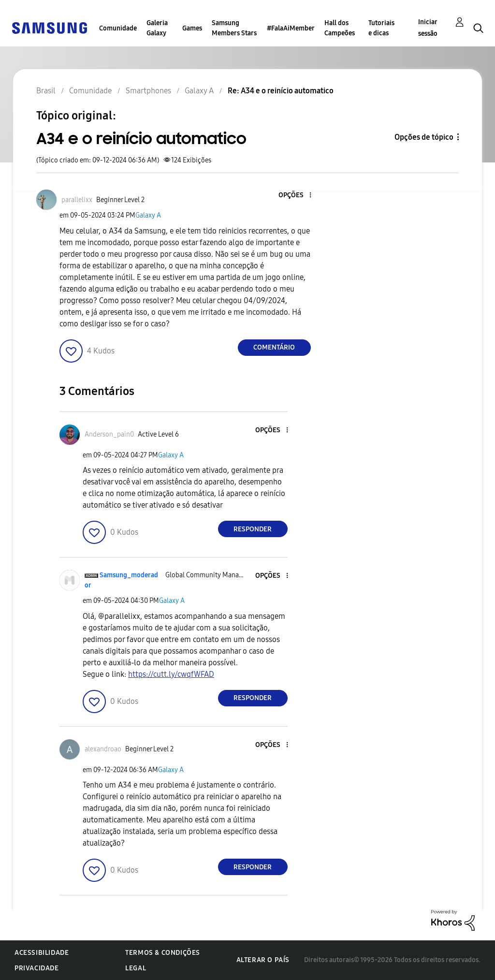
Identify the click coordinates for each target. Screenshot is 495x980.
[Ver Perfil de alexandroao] (103, 749)
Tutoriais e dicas (381, 28)
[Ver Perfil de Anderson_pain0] (109, 434)
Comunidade (118, 28)
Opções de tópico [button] (424, 137)
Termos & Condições (163, 953)
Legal (136, 968)
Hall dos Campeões (340, 28)
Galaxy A (148, 215)
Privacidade (37, 968)
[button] (294, 196)
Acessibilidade (42, 953)
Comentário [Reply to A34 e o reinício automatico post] (274, 347)
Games (192, 28)
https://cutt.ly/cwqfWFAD (171, 674)
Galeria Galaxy (157, 28)
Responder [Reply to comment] (253, 529)
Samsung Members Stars (234, 28)
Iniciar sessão (428, 28)
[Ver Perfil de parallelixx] (77, 200)
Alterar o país (263, 960)
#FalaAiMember (291, 28)
